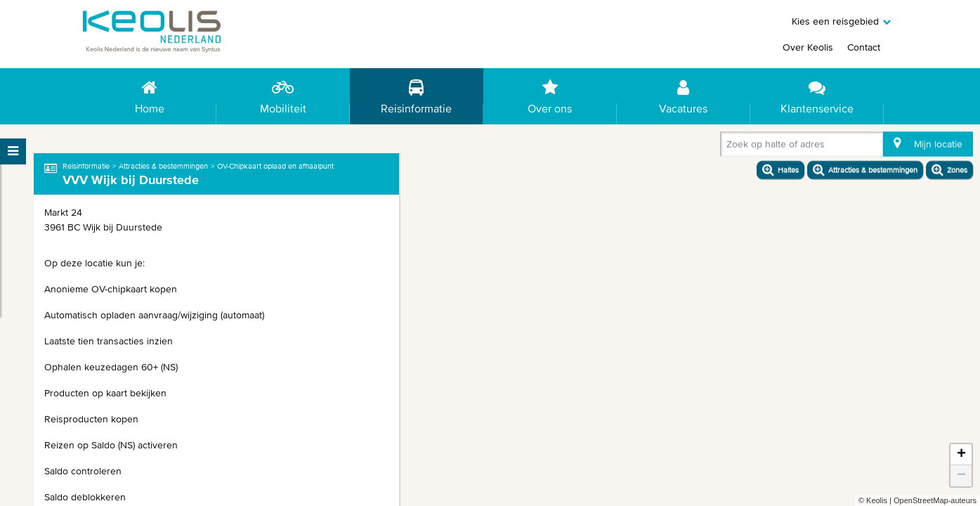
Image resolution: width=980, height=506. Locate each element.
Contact (864, 47)
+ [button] (961, 455)
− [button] (961, 476)
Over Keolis (808, 47)
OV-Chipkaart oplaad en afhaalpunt (275, 151)
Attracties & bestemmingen (163, 151)
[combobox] (729, 147)
